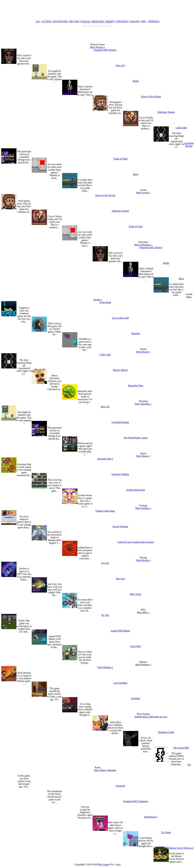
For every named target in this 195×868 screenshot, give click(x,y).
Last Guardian (120, 683)
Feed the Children (120, 474)
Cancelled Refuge (189, 145)
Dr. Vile (105, 615)
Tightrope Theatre (166, 112)
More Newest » (98, 47)
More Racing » (143, 560)
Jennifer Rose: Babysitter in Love (151, 717)
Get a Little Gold (120, 318)
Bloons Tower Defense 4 (181, 848)
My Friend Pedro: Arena (136, 438)
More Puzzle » (143, 352)
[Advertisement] (97, 33)
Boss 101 (120, 65)
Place (136, 174)
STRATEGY (122, 21)
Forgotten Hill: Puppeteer (136, 801)
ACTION (46, 21)
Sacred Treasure (120, 526)
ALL (38, 21)
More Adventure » (143, 245)
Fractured (120, 786)
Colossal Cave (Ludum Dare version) (136, 542)
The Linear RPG (181, 748)
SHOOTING (98, 21)
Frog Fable (136, 646)
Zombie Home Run (136, 490)
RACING (135, 21)
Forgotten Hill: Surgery (105, 50)
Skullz (136, 81)
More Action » (143, 193)
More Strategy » (143, 508)
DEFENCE (154, 21)
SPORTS (110, 21)
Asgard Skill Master (120, 631)
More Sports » (143, 456)
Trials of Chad (120, 159)
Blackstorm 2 (151, 817)
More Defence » (143, 665)
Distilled (136, 333)
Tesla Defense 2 (105, 667)
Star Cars (120, 579)
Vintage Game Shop (105, 511)
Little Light (181, 128)
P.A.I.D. (105, 563)
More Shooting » (143, 404)
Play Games (104, 864)
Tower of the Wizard (151, 97)
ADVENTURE (60, 21)
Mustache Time (136, 386)
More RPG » (143, 612)
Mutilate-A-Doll (166, 732)
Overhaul (136, 698)
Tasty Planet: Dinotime (105, 770)
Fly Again (166, 832)
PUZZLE (85, 21)
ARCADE (74, 21)
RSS (118, 865)
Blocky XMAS (120, 370)
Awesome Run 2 (105, 459)
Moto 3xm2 (136, 594)
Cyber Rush (105, 302)
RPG (144, 21)
